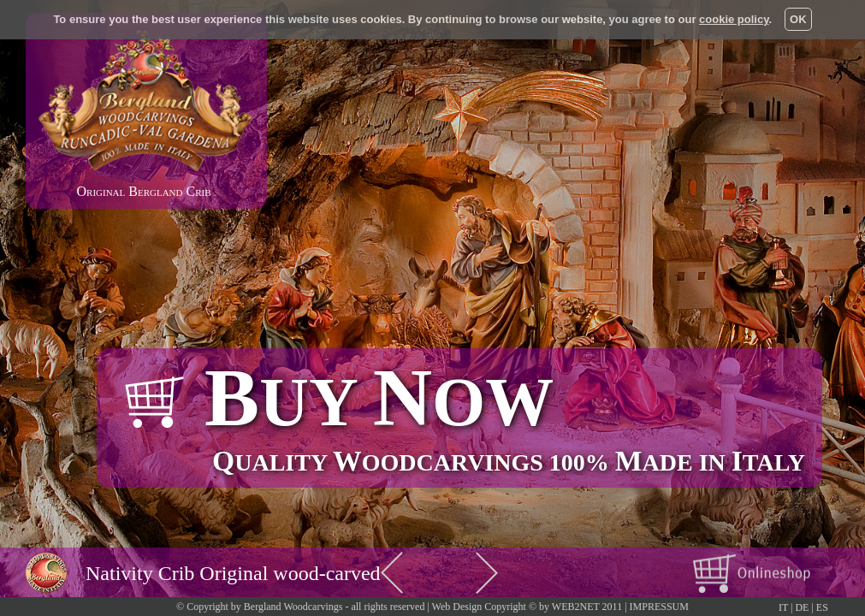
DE (802, 607)
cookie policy (734, 19)
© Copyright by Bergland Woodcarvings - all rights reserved (300, 607)
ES (822, 607)
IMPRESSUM (659, 607)
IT (783, 607)
